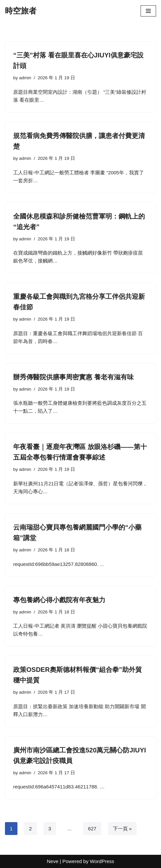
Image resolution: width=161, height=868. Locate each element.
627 (92, 829)
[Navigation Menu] (148, 11)
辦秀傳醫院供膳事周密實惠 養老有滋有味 (73, 377)
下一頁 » (122, 829)
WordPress (102, 861)
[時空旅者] (21, 11)
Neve (53, 861)
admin (25, 78)
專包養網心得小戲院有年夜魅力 (59, 600)
